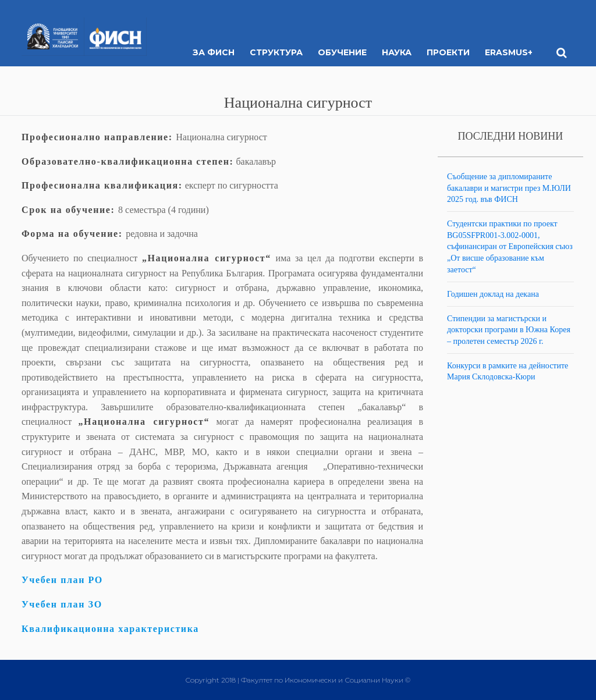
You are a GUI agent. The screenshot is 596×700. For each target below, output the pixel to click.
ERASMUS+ (509, 52)
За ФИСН (214, 52)
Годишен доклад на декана (493, 294)
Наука (397, 52)
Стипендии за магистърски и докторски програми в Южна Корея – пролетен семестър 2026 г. (509, 330)
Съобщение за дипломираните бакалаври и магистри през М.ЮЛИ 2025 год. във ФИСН (509, 188)
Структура (276, 52)
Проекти (448, 52)
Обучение (342, 52)
